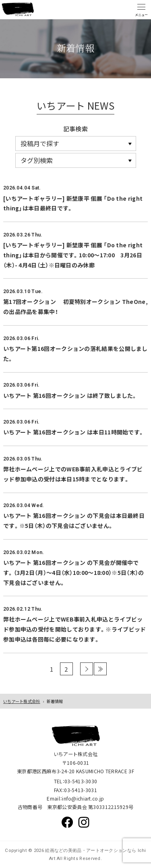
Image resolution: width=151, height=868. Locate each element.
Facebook (67, 822)
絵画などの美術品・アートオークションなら (90, 851)
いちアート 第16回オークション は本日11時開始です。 (74, 432)
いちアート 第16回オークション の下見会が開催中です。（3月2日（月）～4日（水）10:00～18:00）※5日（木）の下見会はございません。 (73, 573)
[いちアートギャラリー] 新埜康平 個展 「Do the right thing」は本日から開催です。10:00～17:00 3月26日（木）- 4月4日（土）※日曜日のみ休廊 (73, 255)
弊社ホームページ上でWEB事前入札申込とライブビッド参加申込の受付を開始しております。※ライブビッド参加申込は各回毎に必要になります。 (74, 629)
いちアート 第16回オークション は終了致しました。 (70, 395)
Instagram (84, 822)
